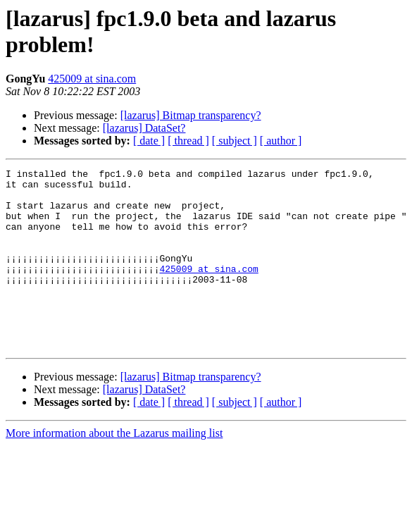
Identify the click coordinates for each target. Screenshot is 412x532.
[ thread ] (188, 141)
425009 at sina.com (92, 79)
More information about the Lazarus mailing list (114, 469)
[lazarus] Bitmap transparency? (191, 115)
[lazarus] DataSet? (144, 128)
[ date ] (149, 141)
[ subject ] (235, 141)
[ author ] (281, 141)
